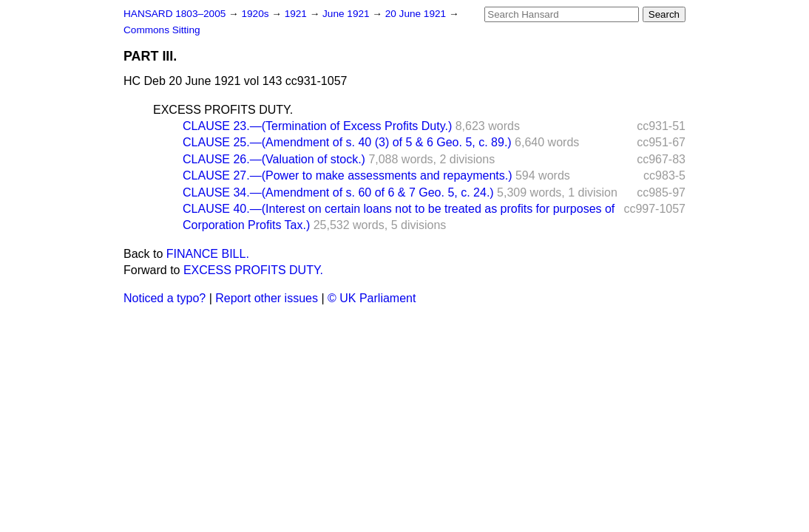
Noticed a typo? (165, 298)
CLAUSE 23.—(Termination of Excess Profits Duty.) (317, 126)
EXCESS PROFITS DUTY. (223, 110)
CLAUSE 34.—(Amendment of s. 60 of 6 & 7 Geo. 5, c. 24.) (338, 192)
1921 (297, 14)
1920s (256, 14)
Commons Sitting (162, 30)
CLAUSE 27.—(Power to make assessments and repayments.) (348, 175)
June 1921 (347, 14)
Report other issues (267, 298)
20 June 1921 (417, 14)
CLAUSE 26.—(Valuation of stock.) (274, 159)
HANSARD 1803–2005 (175, 14)
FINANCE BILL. (208, 254)
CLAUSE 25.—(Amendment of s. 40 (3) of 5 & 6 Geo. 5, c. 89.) (347, 142)
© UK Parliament (372, 298)
